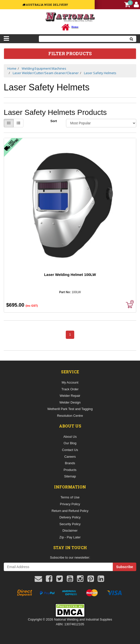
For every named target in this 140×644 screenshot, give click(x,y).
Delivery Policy (70, 517)
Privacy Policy (70, 504)
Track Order (70, 389)
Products (70, 470)
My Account (70, 382)
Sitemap (70, 476)
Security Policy (70, 524)
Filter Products (70, 54)
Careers (70, 457)
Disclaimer (70, 531)
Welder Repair (70, 396)
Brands (70, 463)
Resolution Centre (70, 416)
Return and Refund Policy (70, 511)
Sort (54, 121)
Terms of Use (70, 497)
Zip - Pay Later (70, 537)
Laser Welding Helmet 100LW (70, 275)
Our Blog (70, 443)
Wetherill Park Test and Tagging (70, 409)
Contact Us (70, 450)
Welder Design (70, 402)
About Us (70, 437)
